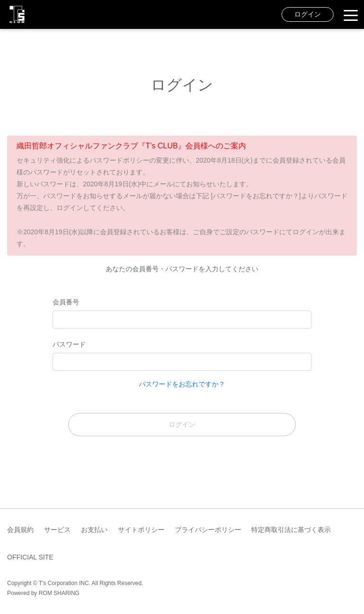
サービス (57, 530)
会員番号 (66, 302)
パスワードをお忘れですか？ (182, 384)
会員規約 (20, 530)
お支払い (94, 530)
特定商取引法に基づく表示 (291, 530)
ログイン (308, 14)
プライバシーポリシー (208, 530)
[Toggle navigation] (351, 15)
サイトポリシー (141, 530)
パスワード (69, 344)
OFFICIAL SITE (30, 557)
